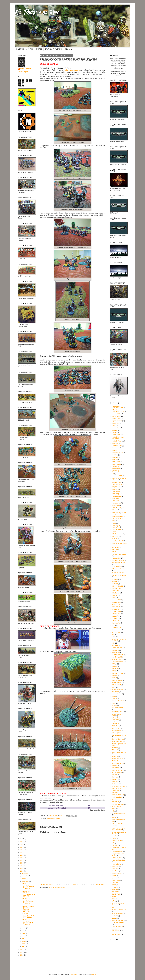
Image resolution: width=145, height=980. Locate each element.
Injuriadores (115, 692)
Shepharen (115, 869)
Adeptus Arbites (116, 414)
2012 (22, 955)
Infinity (114, 687)
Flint (113, 635)
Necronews (115, 777)
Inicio (74, 884)
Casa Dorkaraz (116, 496)
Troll (113, 907)
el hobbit (114, 581)
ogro (113, 799)
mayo (24, 936)
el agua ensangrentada (119, 563)
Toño (113, 899)
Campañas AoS (116, 487)
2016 (22, 868)
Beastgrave (115, 443)
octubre (24, 879)
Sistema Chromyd (117, 873)
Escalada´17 (115, 618)
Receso (114, 838)
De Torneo (115, 539)
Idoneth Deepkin (117, 682)
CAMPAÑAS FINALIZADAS (53, 49)
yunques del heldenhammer (116, 934)
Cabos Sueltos (116, 462)
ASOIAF (114, 432)
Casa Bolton (115, 489)
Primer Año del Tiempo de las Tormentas (118, 829)
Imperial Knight (116, 685)
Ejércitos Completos (118, 560)
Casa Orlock (115, 505)
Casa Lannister (116, 503)
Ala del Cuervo (116, 419)
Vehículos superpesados (119, 910)
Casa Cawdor (116, 491)
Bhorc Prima (115, 448)
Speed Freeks (116, 880)
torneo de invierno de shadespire (118, 904)
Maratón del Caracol (118, 741)
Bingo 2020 (115, 450)
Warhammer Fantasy (118, 923)
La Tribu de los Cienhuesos (116, 719)
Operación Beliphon (118, 804)
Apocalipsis (115, 423)
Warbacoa (115, 916)
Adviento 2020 (116, 416)
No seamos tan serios (118, 786)
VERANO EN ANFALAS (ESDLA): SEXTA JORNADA (28, 922)
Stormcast (115, 883)
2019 (22, 860)
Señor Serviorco (26, 69)
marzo (24, 941)
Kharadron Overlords (118, 701)
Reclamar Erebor (117, 841)
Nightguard (115, 782)
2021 (22, 855)
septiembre (25, 881)
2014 (22, 950)
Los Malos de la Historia (119, 735)
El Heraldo (115, 579)
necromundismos (117, 772)
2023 (22, 850)
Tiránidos (114, 896)
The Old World (116, 894)
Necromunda (115, 768)
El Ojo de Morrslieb (117, 586)
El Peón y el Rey (36, 12)
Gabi (113, 643)
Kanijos (114, 696)
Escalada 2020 (116, 600)
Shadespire (115, 866)
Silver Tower (115, 871)
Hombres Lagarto (117, 680)
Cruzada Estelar (116, 529)
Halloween (115, 666)
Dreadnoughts (116, 558)
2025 (22, 845)
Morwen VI (115, 761)
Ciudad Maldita (116, 519)
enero (24, 946)
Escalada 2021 (116, 602)
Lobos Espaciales (117, 733)
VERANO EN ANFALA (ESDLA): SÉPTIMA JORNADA (28, 909)
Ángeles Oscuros (117, 421)
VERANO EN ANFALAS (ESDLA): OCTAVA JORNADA (28, 901)
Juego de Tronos (117, 694)
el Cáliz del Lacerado (118, 573)
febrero (24, 944)
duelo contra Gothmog (72, 70)
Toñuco (114, 901)
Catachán (114, 510)
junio (24, 933)
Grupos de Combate (118, 655)
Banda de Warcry (117, 441)
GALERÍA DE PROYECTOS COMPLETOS (29, 49)
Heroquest (115, 676)
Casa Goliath (115, 501)
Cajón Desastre (116, 464)
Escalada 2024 (116, 609)
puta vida (114, 836)
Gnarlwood (115, 645)
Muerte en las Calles (118, 763)
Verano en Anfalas (55, 818)
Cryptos (114, 532)
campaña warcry (117, 482)
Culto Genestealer (117, 534)
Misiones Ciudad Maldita (119, 752)
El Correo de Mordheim (119, 575)
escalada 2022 (116, 605)
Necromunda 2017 (117, 770)
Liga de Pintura (116, 731)
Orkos (113, 809)
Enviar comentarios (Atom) (57, 888)
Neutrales (114, 779)
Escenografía (116, 623)
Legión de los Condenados (116, 723)
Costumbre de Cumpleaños (116, 526)
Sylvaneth (115, 887)
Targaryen (115, 889)
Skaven (114, 876)
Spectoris (114, 878)
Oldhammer (115, 802)
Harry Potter (115, 669)
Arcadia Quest (116, 428)
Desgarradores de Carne (119, 543)
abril (23, 939)
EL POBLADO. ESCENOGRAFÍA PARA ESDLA (28, 915)
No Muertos (115, 784)
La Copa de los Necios (118, 708)
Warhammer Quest (117, 927)
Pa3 (113, 811)
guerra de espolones (118, 659)
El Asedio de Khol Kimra (119, 569)
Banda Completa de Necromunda (118, 438)
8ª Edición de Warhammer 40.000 (118, 411)
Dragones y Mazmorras (119, 554)
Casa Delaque (116, 494)
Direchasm (115, 549)
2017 (22, 866)
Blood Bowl (115, 457)
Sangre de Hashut (117, 851)
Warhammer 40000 (117, 920)
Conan (114, 523)
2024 (22, 847)
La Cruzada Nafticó (117, 712)
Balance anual (116, 435)
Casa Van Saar (116, 508)
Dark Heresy (115, 536)
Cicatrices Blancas (117, 516)
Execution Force (117, 628)
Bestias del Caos (117, 446)
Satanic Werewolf (117, 858)
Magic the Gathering (118, 739)
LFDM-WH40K (116, 728)
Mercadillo (115, 748)
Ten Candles (115, 892)
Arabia (114, 426)
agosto (24, 928)
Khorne (114, 703)
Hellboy (114, 671)
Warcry (114, 918)
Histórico (114, 678)
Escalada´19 (115, 621)
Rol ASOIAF (115, 845)
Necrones (114, 775)
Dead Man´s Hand (117, 541)
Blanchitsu (115, 455)
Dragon (114, 552)
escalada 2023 (116, 607)
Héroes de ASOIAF (117, 673)
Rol (113, 843)
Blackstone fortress (117, 453)
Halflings (114, 664)
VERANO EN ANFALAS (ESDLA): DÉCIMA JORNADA (28, 886)
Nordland (114, 793)
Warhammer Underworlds (115, 930)
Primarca (114, 826)
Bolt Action (115, 460)
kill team (114, 706)
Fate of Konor (116, 632)
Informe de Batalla (117, 689)
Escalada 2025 (116, 611)
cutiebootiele (74, 975)
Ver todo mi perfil (23, 72)
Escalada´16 (115, 616)
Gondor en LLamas (117, 648)
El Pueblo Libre (116, 588)
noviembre (25, 876)
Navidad (114, 765)
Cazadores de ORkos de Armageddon (119, 513)
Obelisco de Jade (117, 797)
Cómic (114, 521)
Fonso (113, 637)
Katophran (115, 699)
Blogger (94, 975)
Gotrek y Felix (116, 652)
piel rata (114, 817)
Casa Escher (115, 498)
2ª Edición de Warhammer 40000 (117, 407)
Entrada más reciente (47, 884)
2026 (22, 842)
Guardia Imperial (117, 657)
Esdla (48, 818)
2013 (22, 952)
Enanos (114, 598)
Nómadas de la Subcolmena (116, 789)
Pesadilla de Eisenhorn (119, 813)
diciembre (25, 873)
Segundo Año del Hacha (119, 860)
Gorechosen (115, 650)
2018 (22, 863)
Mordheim (115, 756)
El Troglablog (116, 591)
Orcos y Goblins (116, 806)
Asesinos (114, 430)
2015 (22, 871)
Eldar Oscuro (116, 593)
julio (23, 931)
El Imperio (115, 584)
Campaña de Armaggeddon (116, 467)
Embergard (115, 595)
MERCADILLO (69, 49)
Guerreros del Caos (118, 662)
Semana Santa (116, 864)
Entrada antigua (100, 884)
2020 (22, 858)
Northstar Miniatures (118, 795)
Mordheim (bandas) (117, 759)
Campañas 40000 (117, 485)
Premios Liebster (117, 824)
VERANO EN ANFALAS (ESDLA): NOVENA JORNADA (28, 894)
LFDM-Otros (115, 726)
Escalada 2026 (116, 614)
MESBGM (115, 750)
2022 (22, 853)
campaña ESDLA (117, 476)
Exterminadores (116, 630)
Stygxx (114, 885)
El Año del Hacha (117, 567)
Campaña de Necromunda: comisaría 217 (119, 472)
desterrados (115, 547)
